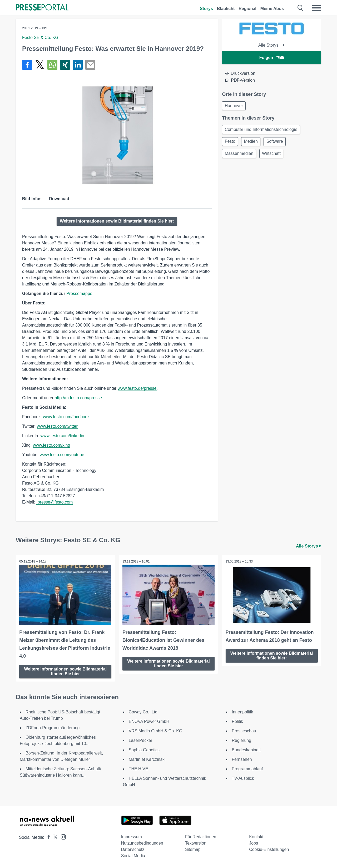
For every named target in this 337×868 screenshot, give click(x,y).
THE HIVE (138, 768)
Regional (247, 9)
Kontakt (256, 836)
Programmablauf (247, 768)
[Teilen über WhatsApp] (52, 65)
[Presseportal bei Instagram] (62, 836)
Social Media (133, 855)
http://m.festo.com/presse (78, 398)
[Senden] (90, 65)
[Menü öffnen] (316, 8)
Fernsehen (242, 759)
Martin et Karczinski (147, 759)
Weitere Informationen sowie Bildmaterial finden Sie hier (66, 671)
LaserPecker (141, 740)
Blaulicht (226, 9)
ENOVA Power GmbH (149, 721)
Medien (253, 143)
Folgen (272, 58)
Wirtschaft (273, 156)
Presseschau (244, 730)
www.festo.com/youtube (62, 455)
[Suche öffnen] (301, 8)
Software (278, 143)
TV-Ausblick (243, 778)
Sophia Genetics (144, 749)
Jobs (254, 843)
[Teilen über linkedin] (78, 65)
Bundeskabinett (246, 749)
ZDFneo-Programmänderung (53, 727)
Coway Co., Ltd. (144, 711)
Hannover (234, 106)
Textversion (196, 843)
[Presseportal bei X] (54, 837)
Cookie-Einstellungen (269, 849)
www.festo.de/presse (137, 388)
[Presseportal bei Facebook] (47, 837)
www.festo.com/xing (51, 445)
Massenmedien (240, 156)
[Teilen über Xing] (65, 65)
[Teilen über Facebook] (27, 65)
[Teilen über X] (40, 65)
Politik (237, 721)
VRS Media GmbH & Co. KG (156, 730)
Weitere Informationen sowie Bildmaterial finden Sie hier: (117, 221)
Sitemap (193, 849)
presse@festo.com (54, 502)
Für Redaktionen (201, 836)
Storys (206, 9)
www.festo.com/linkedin (62, 436)
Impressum (132, 836)
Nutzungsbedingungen (142, 843)
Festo (231, 143)
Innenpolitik (242, 711)
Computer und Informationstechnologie (262, 130)
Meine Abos (272, 9)
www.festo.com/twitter (57, 426)
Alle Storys (272, 45)
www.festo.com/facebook (66, 417)
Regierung (241, 740)
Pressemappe (79, 294)
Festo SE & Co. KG (40, 38)
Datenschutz (133, 849)
